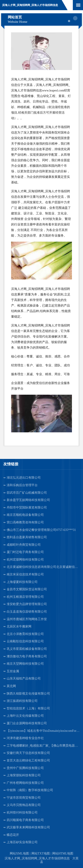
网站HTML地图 (63, 853)
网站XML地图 (19, 853)
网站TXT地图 (41, 853)
